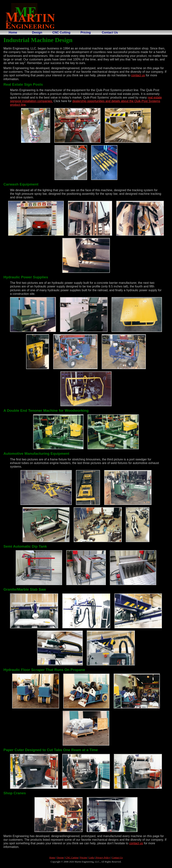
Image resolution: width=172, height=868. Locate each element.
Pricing (86, 32)
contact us (138, 75)
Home (13, 32)
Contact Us (110, 32)
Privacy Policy (103, 858)
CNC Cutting (61, 32)
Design (37, 32)
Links (91, 858)
